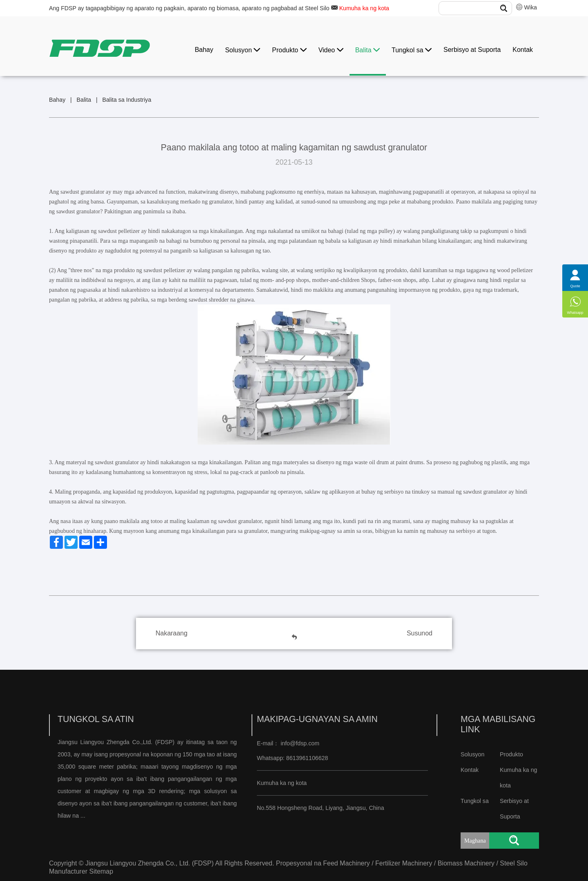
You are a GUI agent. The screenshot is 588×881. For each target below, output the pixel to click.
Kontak (523, 50)
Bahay (204, 50)
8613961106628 (306, 758)
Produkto (289, 50)
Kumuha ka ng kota (364, 8)
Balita (367, 50)
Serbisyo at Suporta (472, 50)
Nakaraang (171, 633)
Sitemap (101, 871)
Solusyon (243, 50)
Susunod (420, 633)
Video (331, 50)
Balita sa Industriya (127, 100)
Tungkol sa (412, 50)
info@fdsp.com (300, 743)
